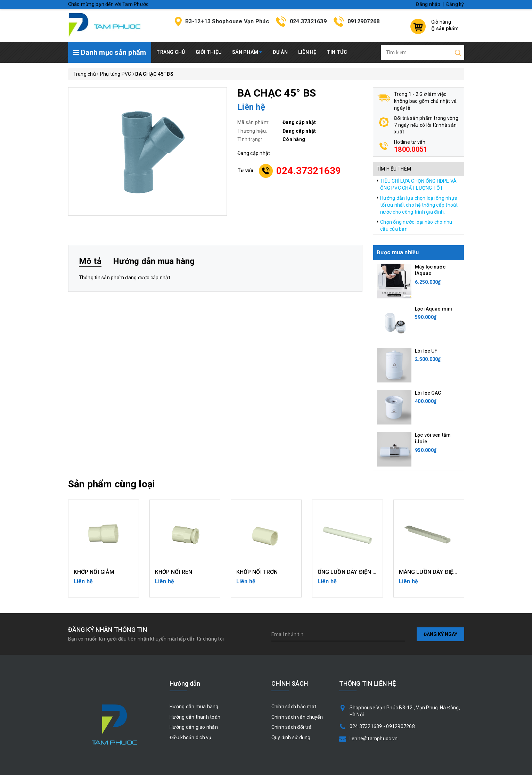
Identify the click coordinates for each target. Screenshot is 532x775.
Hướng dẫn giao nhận (194, 727)
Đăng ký (455, 4)
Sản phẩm (247, 52)
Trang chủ (171, 52)
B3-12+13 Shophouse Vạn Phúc (227, 21)
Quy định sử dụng (291, 737)
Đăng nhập (428, 4)
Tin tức (337, 52)
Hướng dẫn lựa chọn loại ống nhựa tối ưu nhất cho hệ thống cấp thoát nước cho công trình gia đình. (419, 205)
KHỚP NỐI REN (174, 572)
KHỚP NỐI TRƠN (257, 572)
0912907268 (364, 21)
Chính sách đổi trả (292, 727)
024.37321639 (308, 21)
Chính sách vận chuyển (297, 717)
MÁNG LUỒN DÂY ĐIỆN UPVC (436, 572)
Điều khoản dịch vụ (191, 737)
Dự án (280, 52)
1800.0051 (411, 149)
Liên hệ (307, 52)
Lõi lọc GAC (428, 393)
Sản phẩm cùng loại (112, 484)
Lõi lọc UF (426, 351)
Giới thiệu (209, 52)
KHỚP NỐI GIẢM (94, 572)
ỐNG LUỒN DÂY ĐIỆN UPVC (353, 572)
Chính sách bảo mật (294, 707)
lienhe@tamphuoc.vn (374, 739)
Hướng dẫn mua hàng (194, 707)
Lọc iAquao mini (433, 309)
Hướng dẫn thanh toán (195, 717)
